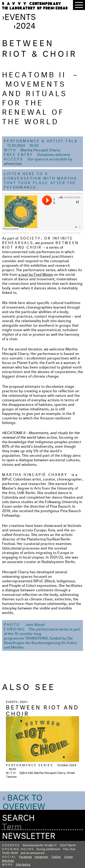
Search (18, 816)
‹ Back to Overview (24, 800)
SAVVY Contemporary (16, 233)
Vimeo (68, 856)
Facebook (25, 856)
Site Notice (23, 864)
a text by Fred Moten (36, 274)
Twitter (56, 856)
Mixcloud (8, 860)
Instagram (41, 856)
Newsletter (29, 834)
